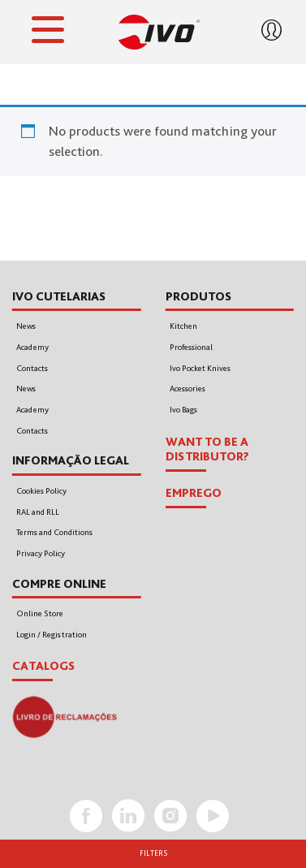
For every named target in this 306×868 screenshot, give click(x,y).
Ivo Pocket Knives (200, 368)
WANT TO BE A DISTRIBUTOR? (207, 449)
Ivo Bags (183, 410)
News (26, 326)
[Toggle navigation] (48, 32)
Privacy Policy (41, 553)
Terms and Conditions (54, 532)
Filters (153, 853)
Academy (32, 347)
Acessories (187, 389)
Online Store (40, 613)
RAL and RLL (38, 512)
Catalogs (43, 666)
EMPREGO (194, 493)
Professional (191, 347)
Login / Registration (52, 635)
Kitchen (183, 326)
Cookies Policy (41, 491)
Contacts (32, 368)
